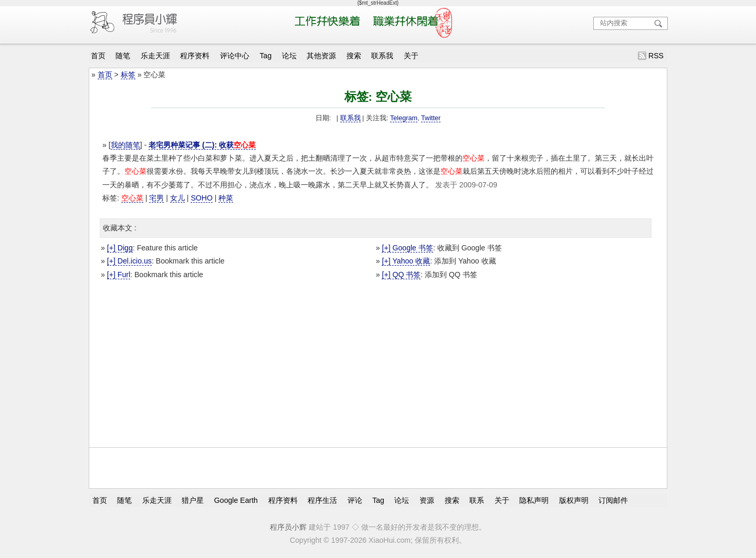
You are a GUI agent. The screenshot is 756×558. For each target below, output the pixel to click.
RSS (656, 56)
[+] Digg (120, 248)
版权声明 (574, 500)
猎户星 (193, 500)
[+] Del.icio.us (129, 261)
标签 (128, 75)
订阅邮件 (613, 500)
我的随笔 (125, 145)
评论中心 (235, 56)
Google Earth (236, 500)
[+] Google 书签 (407, 248)
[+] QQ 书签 (401, 275)
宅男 (156, 198)
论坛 (289, 56)
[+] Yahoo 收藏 (406, 261)
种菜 (226, 198)
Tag (266, 56)
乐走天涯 (155, 56)
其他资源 (321, 56)
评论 (355, 500)
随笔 (123, 56)
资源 (427, 500)
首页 (98, 56)
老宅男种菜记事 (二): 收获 (202, 145)
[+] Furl (119, 275)
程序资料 (195, 56)
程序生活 (322, 500)
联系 (477, 500)
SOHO (202, 198)
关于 (411, 56)
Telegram (404, 118)
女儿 (177, 198)
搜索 (354, 56)
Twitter (431, 118)
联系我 (382, 56)
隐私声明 (534, 500)
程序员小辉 (288, 527)
